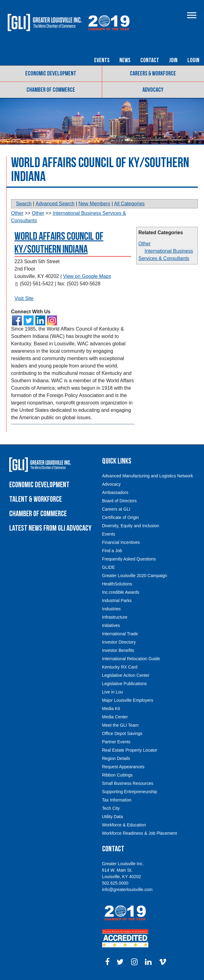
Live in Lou (113, 692)
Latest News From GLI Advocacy (50, 528)
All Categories (129, 204)
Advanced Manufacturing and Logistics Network (148, 476)
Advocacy (153, 90)
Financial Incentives (121, 542)
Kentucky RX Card (120, 667)
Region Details (116, 758)
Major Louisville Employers (128, 700)
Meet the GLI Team (120, 725)
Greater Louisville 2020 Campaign (135, 576)
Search (24, 204)
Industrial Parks (117, 600)
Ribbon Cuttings (118, 775)
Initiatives (111, 625)
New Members (94, 204)
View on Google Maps (87, 276)
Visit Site (24, 298)
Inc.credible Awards (121, 592)
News (125, 60)
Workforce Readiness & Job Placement (140, 833)
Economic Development (51, 74)
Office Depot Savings (122, 733)
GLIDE (109, 567)
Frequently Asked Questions (129, 559)
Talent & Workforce (36, 499)
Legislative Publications (125, 684)
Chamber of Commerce (51, 90)
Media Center (115, 717)
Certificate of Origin (121, 517)
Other (145, 244)
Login (193, 60)
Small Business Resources (128, 783)
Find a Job (112, 551)
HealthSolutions (117, 584)
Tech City (111, 808)
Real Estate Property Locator (130, 750)
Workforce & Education (124, 825)
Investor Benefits (118, 650)
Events (102, 60)
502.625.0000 (115, 883)
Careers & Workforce (153, 74)
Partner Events (116, 742)
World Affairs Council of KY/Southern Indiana (59, 243)
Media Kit (111, 709)
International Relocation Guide (131, 659)
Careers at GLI (116, 509)
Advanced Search (55, 204)
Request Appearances (123, 767)
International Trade (120, 634)
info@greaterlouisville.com (127, 890)
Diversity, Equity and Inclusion (131, 526)
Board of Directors (120, 501)
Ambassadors (115, 492)
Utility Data (113, 817)
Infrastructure (115, 617)
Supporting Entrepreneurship (130, 792)
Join (173, 60)
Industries (112, 609)
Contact (150, 60)
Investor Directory (119, 642)
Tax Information (117, 800)
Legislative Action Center (126, 675)
